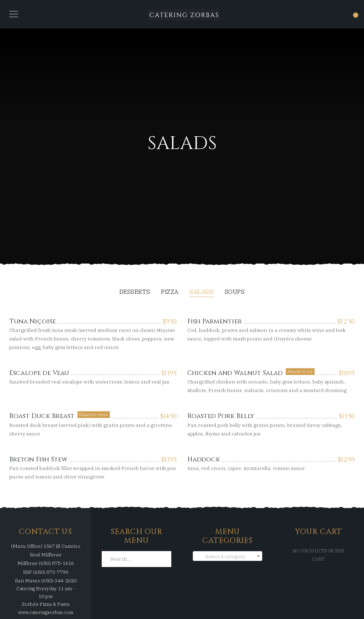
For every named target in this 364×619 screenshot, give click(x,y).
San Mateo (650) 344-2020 (46, 581)
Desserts (135, 292)
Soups (235, 292)
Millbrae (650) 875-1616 (46, 563)
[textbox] (227, 556)
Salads (202, 292)
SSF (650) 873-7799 (46, 572)
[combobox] (227, 556)
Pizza (170, 292)
